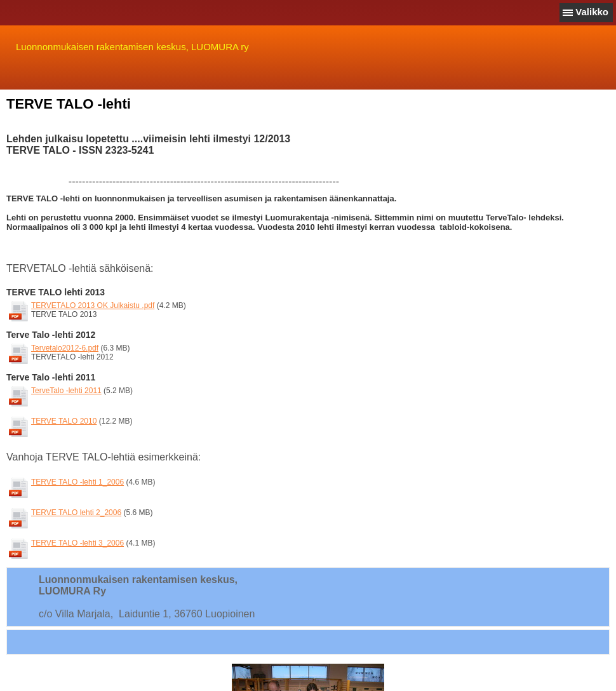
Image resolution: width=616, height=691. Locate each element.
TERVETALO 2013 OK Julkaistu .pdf (98, 305)
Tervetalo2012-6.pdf (70, 348)
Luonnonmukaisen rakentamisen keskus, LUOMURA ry (132, 47)
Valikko (592, 12)
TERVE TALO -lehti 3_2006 (83, 543)
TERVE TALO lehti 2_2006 (81, 513)
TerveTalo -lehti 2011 (71, 391)
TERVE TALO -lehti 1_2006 (83, 482)
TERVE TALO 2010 (69, 421)
